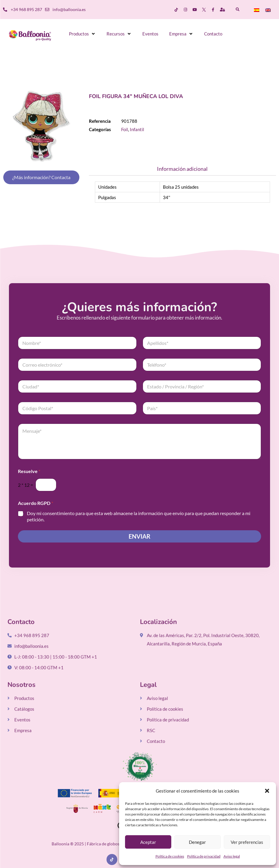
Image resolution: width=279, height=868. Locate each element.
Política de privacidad (204, 856)
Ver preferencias (247, 842)
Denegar (197, 842)
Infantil (137, 129)
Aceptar (148, 842)
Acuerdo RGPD (36, 503)
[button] (267, 791)
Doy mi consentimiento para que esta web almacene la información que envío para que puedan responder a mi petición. (139, 516)
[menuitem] (257, 10)
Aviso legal (232, 856)
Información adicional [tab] (182, 169)
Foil (125, 129)
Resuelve (29, 471)
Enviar (139, 536)
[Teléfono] (202, 365)
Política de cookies (170, 856)
